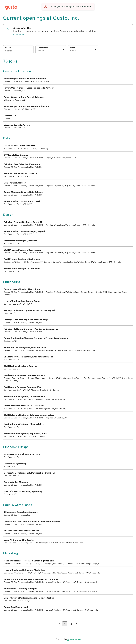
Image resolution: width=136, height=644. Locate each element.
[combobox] (38, 51)
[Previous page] (60, 624)
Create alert (19, 34)
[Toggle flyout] (63, 50)
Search (8, 48)
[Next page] (76, 624)
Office (73, 48)
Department (43, 48)
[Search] (18, 51)
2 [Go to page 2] (71, 624)
